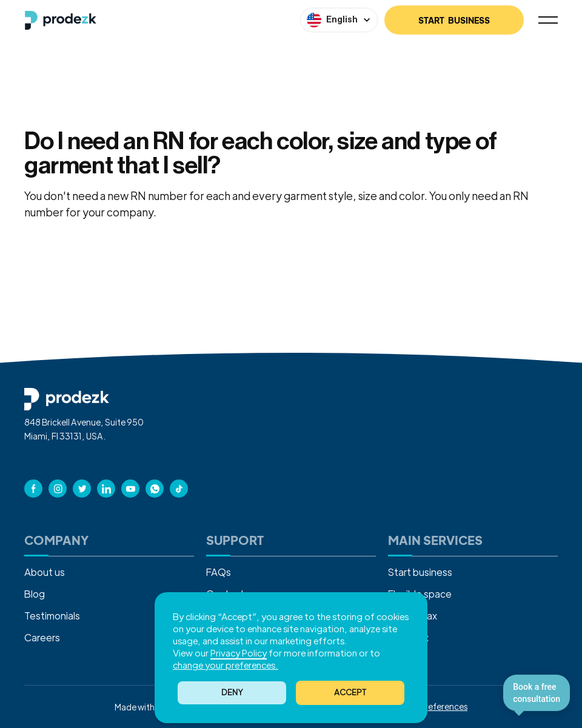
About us (45, 572)
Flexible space (420, 594)
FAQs (219, 572)
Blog (35, 594)
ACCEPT (350, 692)
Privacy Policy (239, 653)
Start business (420, 572)
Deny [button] (232, 692)
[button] (350, 693)
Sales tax (408, 637)
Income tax (413, 616)
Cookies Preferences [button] (427, 706)
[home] (61, 20)
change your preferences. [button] (226, 665)
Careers (42, 637)
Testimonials (52, 616)
